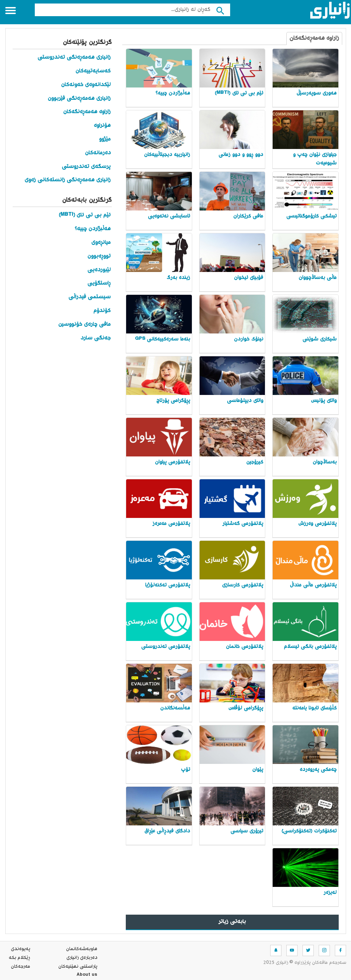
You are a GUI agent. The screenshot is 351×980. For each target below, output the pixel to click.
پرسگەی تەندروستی (86, 167)
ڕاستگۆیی (99, 283)
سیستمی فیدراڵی (90, 297)
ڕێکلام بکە (19, 958)
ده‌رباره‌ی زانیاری (82, 958)
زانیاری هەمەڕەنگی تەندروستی (74, 57)
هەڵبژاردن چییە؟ (93, 229)
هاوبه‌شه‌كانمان (82, 949)
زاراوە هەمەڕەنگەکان (314, 38)
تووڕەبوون (99, 256)
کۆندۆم (102, 311)
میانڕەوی (101, 243)
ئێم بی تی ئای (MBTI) (85, 215)
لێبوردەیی (99, 270)
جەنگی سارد (96, 338)
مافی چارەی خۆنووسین (84, 324)
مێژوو (105, 139)
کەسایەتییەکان (93, 71)
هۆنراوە (102, 126)
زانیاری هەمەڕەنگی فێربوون (79, 99)
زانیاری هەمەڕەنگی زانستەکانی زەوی (68, 180)
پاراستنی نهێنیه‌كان (78, 967)
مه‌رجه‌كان (21, 967)
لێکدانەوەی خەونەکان (86, 85)
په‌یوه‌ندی (21, 949)
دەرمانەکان (98, 153)
